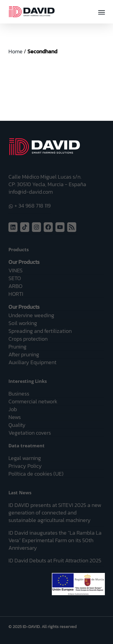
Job (13, 409)
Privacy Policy (25, 466)
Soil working (23, 323)
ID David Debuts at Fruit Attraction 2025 (55, 560)
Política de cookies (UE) (36, 474)
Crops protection (28, 339)
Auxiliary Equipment (32, 362)
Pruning (17, 347)
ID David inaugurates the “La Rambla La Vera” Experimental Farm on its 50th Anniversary (55, 540)
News (15, 417)
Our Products (24, 262)
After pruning (24, 354)
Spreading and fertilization (40, 331)
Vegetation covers (30, 433)
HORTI (16, 294)
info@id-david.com (31, 192)
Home (16, 51)
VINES (16, 270)
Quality (17, 425)
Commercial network (33, 401)
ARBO (15, 286)
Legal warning (25, 458)
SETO (15, 278)
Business (19, 394)
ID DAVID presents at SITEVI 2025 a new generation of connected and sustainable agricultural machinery (55, 513)
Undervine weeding (31, 315)
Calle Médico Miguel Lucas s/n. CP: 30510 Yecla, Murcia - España (47, 180)
